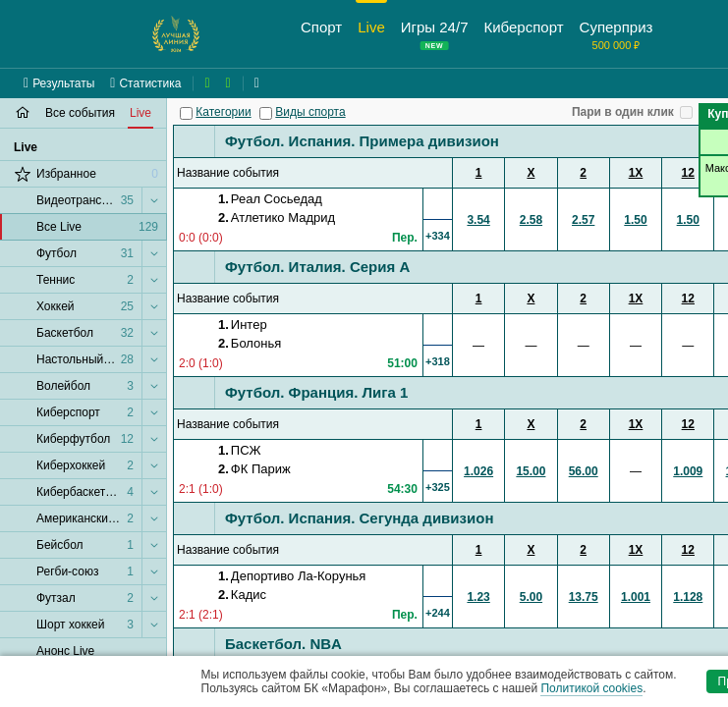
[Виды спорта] (266, 113)
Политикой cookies (591, 688)
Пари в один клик (623, 112)
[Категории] (186, 113)
